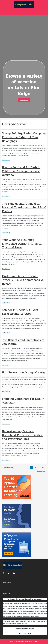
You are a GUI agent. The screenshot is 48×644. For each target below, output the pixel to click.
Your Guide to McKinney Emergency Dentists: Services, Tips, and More (22, 244)
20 (43, 468)
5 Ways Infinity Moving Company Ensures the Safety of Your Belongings (24, 137)
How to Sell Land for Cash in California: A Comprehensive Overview (21, 171)
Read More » (6, 160)
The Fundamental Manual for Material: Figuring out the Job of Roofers (24, 207)
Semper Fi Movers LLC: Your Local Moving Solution (20, 312)
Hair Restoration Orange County (23, 372)
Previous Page (8, 468)
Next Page (41, 471)
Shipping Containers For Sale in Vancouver (23, 401)
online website (28, 614)
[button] (24, 100)
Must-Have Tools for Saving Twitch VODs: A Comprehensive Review (23, 280)
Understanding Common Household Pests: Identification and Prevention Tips (23, 435)
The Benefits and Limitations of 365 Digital (23, 342)
